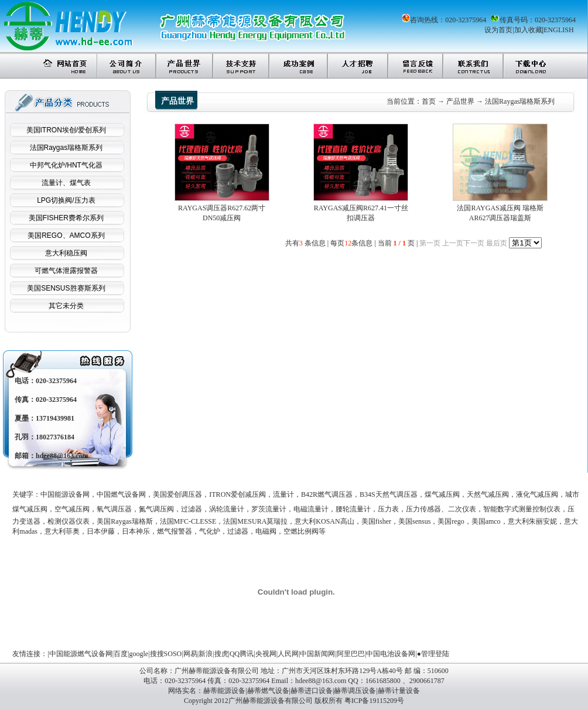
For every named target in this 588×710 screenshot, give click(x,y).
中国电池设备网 (391, 654)
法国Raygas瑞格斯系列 (66, 148)
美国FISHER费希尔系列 (66, 218)
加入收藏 (528, 30)
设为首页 (498, 30)
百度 (121, 654)
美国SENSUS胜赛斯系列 (66, 288)
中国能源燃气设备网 (81, 654)
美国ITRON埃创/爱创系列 (66, 130)
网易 (190, 654)
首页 (429, 101)
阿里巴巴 (351, 654)
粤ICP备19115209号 (374, 701)
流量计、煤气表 (66, 183)
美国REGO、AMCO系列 (66, 235)
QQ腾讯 (242, 654)
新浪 (206, 654)
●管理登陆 (433, 654)
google (139, 654)
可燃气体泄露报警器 (66, 271)
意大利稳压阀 (66, 253)
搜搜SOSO (166, 654)
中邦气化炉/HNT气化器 (66, 165)
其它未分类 (66, 306)
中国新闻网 (317, 654)
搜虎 (221, 654)
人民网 (288, 654)
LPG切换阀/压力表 (66, 200)
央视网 (266, 654)
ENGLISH (558, 30)
